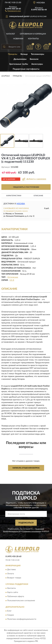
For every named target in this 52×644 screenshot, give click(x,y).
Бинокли (34, 59)
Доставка (11, 570)
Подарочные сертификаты (26, 69)
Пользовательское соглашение (21, 601)
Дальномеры (20, 59)
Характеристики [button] (14, 196)
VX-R (12, 280)
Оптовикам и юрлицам (33, 34)
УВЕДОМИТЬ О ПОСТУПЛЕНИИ (26, 187)
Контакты (33, 39)
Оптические (13, 277)
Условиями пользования (32, 531)
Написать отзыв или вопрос (26, 468)
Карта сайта (13, 592)
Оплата (11, 574)
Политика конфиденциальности (22, 619)
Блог (9, 611)
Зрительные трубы (19, 64)
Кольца (24, 54)
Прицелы (13, 54)
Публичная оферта (16, 596)
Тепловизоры (38, 54)
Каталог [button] (11, 34)
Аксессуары (37, 64)
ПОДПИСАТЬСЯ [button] (26, 523)
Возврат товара (14, 578)
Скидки (11, 615)
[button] (13, 11)
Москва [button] (21, 204)
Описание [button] (38, 196)
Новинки (18, 39)
